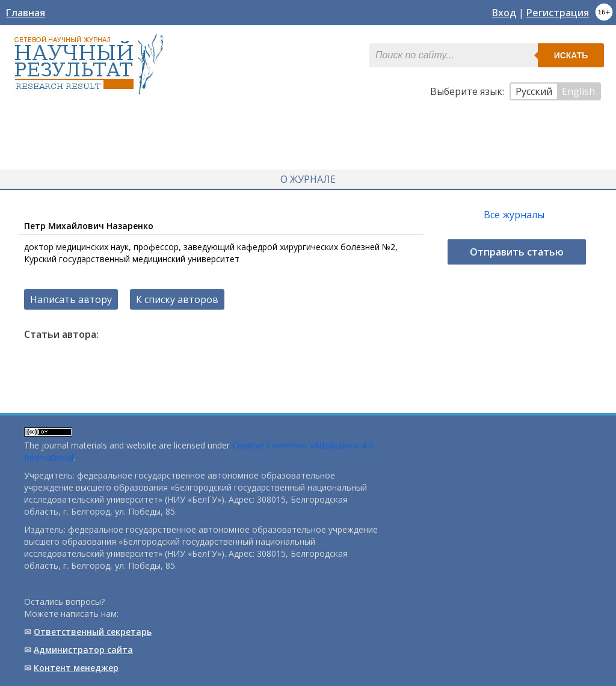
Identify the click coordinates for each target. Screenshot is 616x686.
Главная (26, 13)
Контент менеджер (76, 668)
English (578, 91)
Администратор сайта (83, 650)
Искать (571, 55)
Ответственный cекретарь (93, 632)
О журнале (308, 179)
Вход (504, 13)
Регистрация (558, 13)
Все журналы (514, 215)
